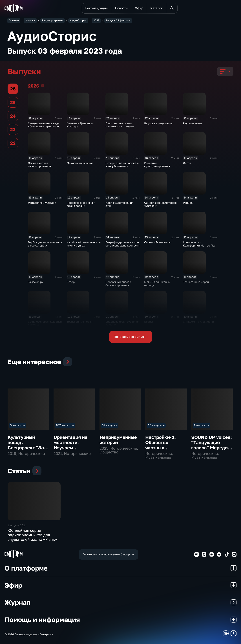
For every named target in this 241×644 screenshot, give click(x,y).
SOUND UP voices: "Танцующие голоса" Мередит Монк (212, 445)
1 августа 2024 (17, 525)
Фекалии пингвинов (80, 163)
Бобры (149, 322)
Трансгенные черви (196, 282)
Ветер (71, 282)
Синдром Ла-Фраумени (198, 322)
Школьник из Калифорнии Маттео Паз (199, 244)
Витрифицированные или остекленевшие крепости (122, 244)
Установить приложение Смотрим (109, 554)
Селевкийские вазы (157, 242)
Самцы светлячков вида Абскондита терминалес (44, 125)
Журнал (120, 602)
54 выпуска (110, 425)
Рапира (188, 203)
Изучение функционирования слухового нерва (157, 166)
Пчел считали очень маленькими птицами (120, 125)
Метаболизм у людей (42, 203)
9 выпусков (201, 425)
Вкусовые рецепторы (158, 123)
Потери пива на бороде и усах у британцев (122, 165)
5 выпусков (18, 425)
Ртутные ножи (192, 123)
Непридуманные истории (118, 440)
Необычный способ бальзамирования (118, 284)
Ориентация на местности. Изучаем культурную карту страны (70, 448)
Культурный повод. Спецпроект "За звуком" (26, 445)
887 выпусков (65, 425)
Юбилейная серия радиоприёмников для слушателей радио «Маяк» (32, 535)
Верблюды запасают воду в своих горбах (45, 244)
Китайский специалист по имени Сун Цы (84, 244)
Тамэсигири (36, 282)
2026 (43, 86)
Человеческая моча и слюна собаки (81, 204)
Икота (187, 163)
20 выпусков (156, 425)
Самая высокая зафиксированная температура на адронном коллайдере (45, 168)
